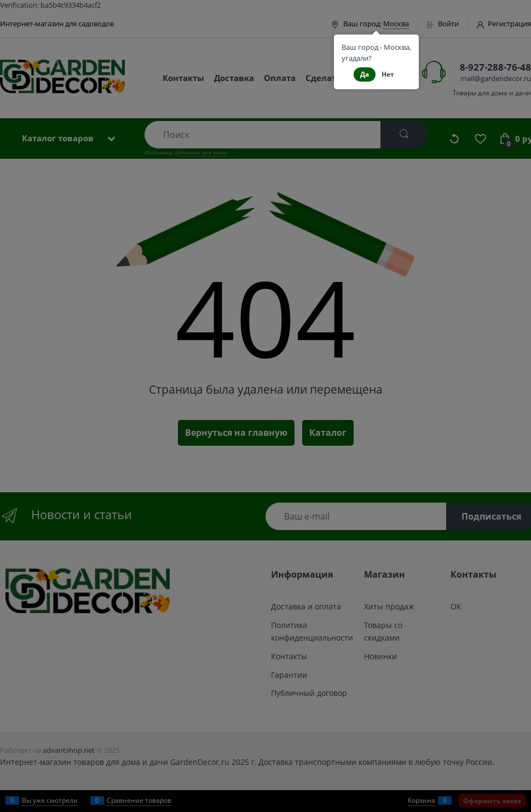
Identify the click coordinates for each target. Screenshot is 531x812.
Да (365, 74)
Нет (388, 74)
